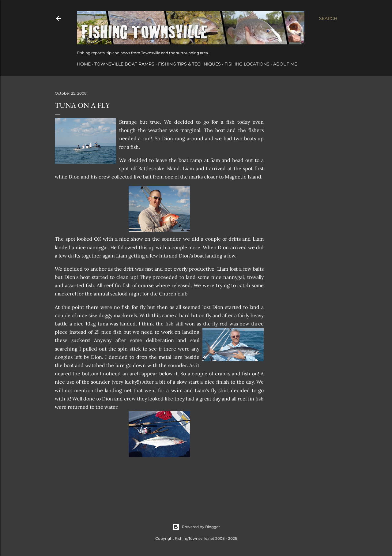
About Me (285, 64)
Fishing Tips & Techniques (189, 64)
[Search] (328, 18)
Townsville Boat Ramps (124, 64)
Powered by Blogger (196, 527)
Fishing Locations (247, 64)
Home (84, 64)
